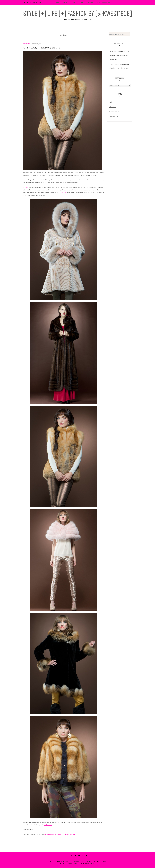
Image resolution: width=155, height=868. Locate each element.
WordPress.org (113, 117)
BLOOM (91, 2)
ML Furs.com (48, 825)
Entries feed (112, 107)
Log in (111, 102)
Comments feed (114, 112)
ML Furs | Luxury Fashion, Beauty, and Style (41, 47)
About (65, 2)
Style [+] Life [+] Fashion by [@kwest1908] (77, 13)
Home (58, 2)
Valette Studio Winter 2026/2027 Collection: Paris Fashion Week (119, 66)
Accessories (26, 44)
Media (83, 2)
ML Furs (25, 187)
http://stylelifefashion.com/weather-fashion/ (60, 834)
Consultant (74, 2)
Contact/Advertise (103, 2)
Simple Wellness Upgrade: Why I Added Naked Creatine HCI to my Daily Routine (119, 55)
